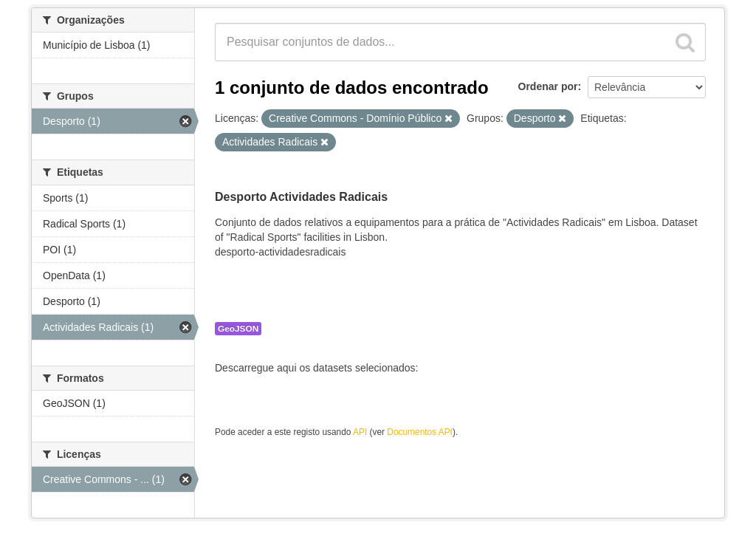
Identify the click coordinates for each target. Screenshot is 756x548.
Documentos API (420, 432)
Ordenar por (548, 86)
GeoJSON (238, 329)
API (360, 432)
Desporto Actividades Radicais (301, 197)
